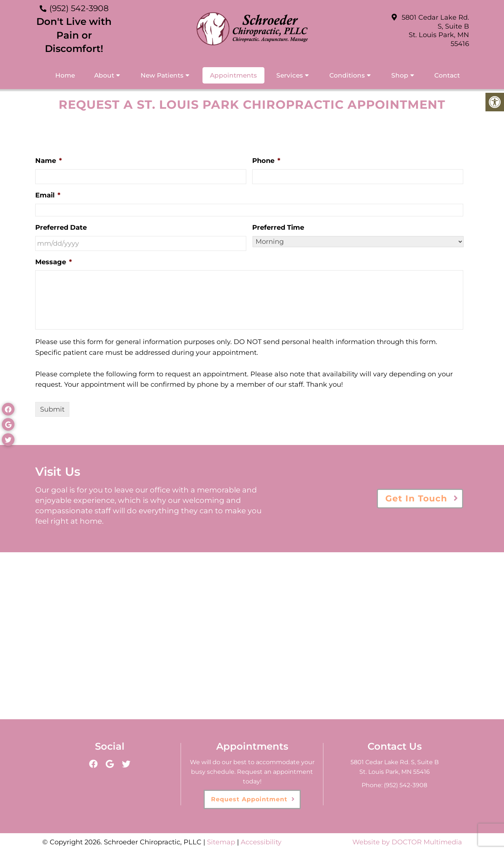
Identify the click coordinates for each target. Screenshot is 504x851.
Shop (400, 75)
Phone (266, 161)
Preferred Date (61, 228)
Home (65, 75)
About (104, 75)
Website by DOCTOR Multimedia (407, 842)
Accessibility (261, 842)
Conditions (347, 75)
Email (48, 195)
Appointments (233, 75)
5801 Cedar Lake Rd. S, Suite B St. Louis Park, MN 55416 (435, 30)
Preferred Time (278, 228)
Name (49, 161)
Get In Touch (416, 498)
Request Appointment (249, 799)
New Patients (162, 75)
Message (54, 262)
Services (290, 75)
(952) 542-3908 (79, 8)
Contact (447, 75)
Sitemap (221, 842)
